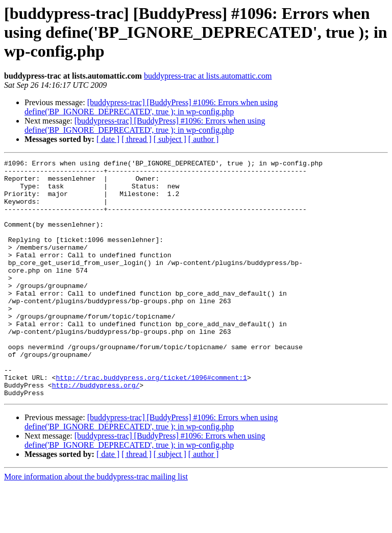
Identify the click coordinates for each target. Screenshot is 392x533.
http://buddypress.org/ (96, 431)
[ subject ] (170, 139)
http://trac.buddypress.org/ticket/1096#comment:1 (151, 422)
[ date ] (108, 139)
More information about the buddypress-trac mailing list (96, 524)
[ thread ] (137, 139)
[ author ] (204, 139)
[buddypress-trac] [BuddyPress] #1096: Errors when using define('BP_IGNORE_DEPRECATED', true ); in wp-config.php (151, 107)
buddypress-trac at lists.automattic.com (208, 76)
